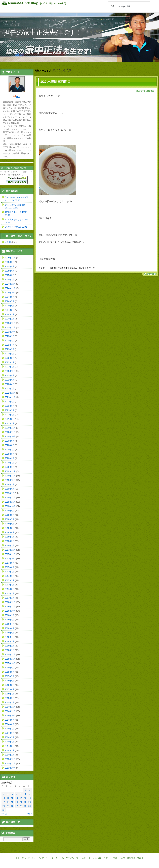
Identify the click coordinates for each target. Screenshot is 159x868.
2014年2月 (10, 750)
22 (25, 802)
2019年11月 (10, 476)
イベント (107, 858)
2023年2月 (10, 362)
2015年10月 (10, 663)
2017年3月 (10, 589)
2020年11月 (10, 432)
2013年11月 (10, 764)
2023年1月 (10, 367)
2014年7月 (10, 729)
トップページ (24, 858)
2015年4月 (10, 689)
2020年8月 (10, 445)
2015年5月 (10, 685)
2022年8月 (10, 375)
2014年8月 (10, 724)
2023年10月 (10, 332)
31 (4, 810)
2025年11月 (10, 258)
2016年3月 (10, 641)
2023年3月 (10, 358)
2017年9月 (10, 563)
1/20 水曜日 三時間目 (55, 82)
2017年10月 (10, 559)
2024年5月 (10, 310)
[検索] (129, 6)
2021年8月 (10, 402)
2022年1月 (10, 389)
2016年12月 (10, 602)
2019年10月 (10, 480)
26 (12, 806)
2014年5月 (10, 737)
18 (8, 802)
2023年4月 (10, 354)
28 (21, 806)
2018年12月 (10, 498)
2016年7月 (10, 624)
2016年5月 (10, 633)
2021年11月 (10, 397)
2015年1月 (10, 702)
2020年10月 (10, 437)
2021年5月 (10, 410)
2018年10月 (10, 506)
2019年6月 (10, 489)
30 (30, 806)
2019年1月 (10, 493)
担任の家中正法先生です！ (43, 32)
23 (30, 802)
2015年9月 (10, 668)
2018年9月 (10, 511)
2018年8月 (10, 515)
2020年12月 (10, 428)
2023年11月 (10, 328)
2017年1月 (10, 598)
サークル (60, 858)
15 (25, 798)
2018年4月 (10, 532)
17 (4, 802)
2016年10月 (10, 611)
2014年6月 (10, 733)
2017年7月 (10, 572)
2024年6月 (10, 306)
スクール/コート (83, 858)
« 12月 (4, 814)
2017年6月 (10, 576)
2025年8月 (10, 266)
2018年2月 (10, 541)
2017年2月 (10, 593)
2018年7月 (10, 519)
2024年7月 (10, 301)
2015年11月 (10, 659)
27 (16, 806)
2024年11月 (10, 288)
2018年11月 (10, 502)
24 (4, 806)
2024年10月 (10, 293)
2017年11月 (10, 554)
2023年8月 (10, 341)
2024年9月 (10, 297)
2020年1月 (10, 467)
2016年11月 (10, 607)
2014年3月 (10, 746)
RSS (18, 97)
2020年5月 (10, 454)
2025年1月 (10, 280)
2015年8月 (10, 672)
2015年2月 (10, 698)
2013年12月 (10, 759)
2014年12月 (10, 707)
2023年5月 (10, 349)
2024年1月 (10, 319)
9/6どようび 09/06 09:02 (16, 227)
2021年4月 (10, 415)
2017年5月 (10, 580)
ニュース (50, 858)
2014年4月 (10, 742)
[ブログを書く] (59, 3)
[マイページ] (46, 3)
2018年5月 (10, 528)
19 (12, 802)
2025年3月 (10, 275)
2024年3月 (10, 314)
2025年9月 (10, 262)
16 (30, 798)
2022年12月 (10, 371)
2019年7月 (10, 484)
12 (12, 798)
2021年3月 (10, 419)
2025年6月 (10, 271)
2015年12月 (10, 655)
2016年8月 (10, 620)
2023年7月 (10, 345)
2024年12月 (10, 284)
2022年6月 (10, 380)
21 (21, 802)
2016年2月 (10, 646)
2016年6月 (10, 628)
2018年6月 (10, 524)
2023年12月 (10, 323)
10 (4, 798)
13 (16, 798)
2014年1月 (10, 755)
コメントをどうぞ (87, 268)
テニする (70, 858)
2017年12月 (10, 550)
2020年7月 (10, 450)
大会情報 (97, 858)
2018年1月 (10, 546)
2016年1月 (10, 650)
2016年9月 (10, 615)
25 (8, 806)
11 (8, 798)
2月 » (29, 814)
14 (21, 798)
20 (16, 802)
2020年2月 (10, 463)
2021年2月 (10, 423)
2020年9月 (10, 441)
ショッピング (38, 858)
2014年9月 (10, 720)
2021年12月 (10, 393)
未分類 (53, 268)
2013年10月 (10, 768)
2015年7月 (10, 676)
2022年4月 (10, 384)
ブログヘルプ (119, 858)
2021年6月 (10, 406)
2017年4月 (10, 585)
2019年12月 (10, 471)
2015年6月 (10, 681)
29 (25, 806)
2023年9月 (10, 336)
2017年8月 (10, 567)
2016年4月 (10, 637)
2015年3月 (10, 694)
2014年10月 (10, 716)
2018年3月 (10, 537)
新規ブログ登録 (134, 858)
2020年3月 (10, 458)
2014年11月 (10, 711)
